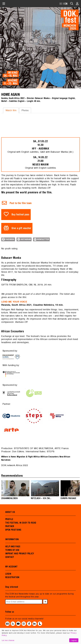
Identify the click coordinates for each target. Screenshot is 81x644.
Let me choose (8, 640)
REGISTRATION (12, 577)
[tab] (11, 110)
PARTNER (10, 526)
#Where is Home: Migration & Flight (17, 457)
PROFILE (9, 519)
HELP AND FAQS (13, 547)
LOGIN (8, 574)
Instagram (24, 239)
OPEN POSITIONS (13, 530)
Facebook (8, 239)
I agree (74, 640)
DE (61, 4)
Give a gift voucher (21, 228)
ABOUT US (10, 512)
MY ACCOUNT (11, 567)
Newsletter (41, 239)
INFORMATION (12, 539)
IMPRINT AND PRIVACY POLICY (20, 554)
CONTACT (10, 557)
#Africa (37, 457)
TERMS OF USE (12, 550)
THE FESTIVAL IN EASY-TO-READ (21, 523)
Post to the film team (21, 203)
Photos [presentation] (25, 110)
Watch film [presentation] (11, 110)
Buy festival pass (20, 215)
